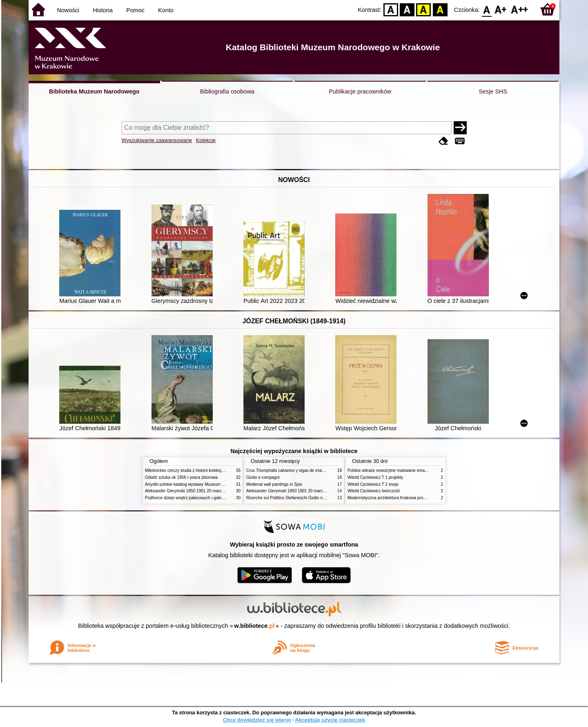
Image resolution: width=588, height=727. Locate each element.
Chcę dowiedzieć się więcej (257, 720)
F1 (501, 9)
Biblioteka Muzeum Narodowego (94, 91)
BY (440, 9)
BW (407, 9)
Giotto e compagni (263, 477)
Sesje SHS (493, 91)
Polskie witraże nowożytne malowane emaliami (390, 470)
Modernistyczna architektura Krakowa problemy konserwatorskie (406, 498)
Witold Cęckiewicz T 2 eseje (373, 484)
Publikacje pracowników (360, 91)
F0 (487, 9)
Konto (166, 10)
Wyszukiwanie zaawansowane (157, 140)
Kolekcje (206, 140)
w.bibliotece (255, 626)
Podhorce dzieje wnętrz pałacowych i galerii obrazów (193, 498)
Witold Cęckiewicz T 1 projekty (375, 477)
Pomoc (135, 10)
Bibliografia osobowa (227, 91)
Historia (103, 10)
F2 (520, 9)
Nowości (68, 10)
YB (424, 9)
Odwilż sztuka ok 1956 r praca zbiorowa (181, 477)
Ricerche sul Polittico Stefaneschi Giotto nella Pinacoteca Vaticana (307, 498)
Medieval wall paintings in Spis (274, 484)
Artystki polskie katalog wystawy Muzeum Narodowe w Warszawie (205, 484)
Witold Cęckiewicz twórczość (374, 491)
